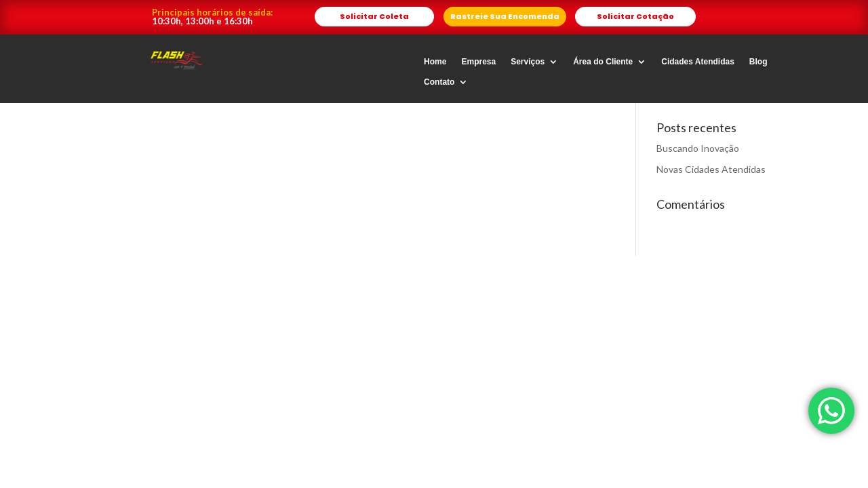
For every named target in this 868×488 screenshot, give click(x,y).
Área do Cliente (603, 62)
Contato (439, 82)
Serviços (528, 62)
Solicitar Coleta (374, 16)
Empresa (478, 62)
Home (435, 62)
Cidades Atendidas (698, 62)
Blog (758, 62)
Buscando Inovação (698, 148)
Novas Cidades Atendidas (711, 169)
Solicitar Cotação (635, 16)
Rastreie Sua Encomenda (505, 16)
